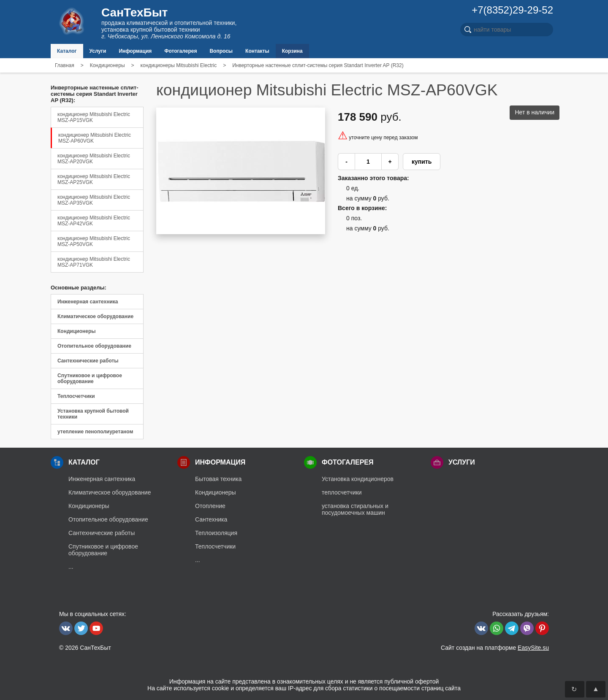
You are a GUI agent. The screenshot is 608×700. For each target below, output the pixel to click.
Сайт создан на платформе (495, 648)
